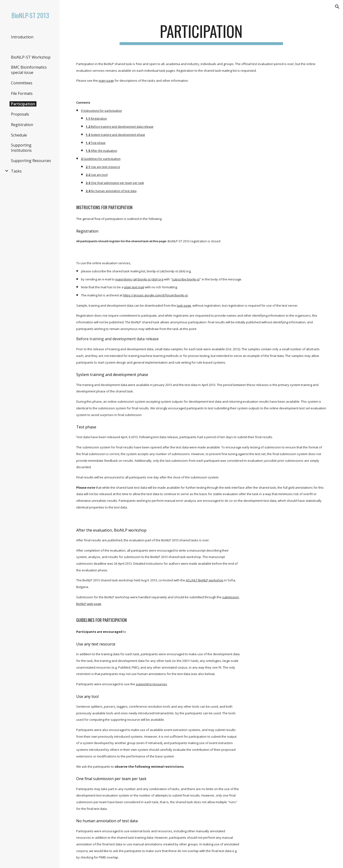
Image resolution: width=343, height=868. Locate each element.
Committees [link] (22, 83)
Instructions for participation (103, 111)
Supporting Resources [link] (31, 161)
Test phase (98, 143)
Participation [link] (23, 104)
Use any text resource (105, 167)
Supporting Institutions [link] (21, 148)
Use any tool (99, 175)
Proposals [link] (20, 114)
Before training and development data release (122, 127)
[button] (337, 7)
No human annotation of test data (114, 191)
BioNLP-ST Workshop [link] (31, 57)
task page (184, 305)
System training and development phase (118, 135)
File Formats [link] (22, 93)
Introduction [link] (22, 37)
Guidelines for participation (102, 159)
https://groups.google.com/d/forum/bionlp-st (155, 295)
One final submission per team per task (117, 183)
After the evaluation (104, 151)
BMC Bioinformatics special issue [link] (29, 70)
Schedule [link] (19, 135)
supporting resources (151, 684)
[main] (201, 33)
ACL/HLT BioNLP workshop (205, 580)
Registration (99, 119)
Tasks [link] (16, 171)
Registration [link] (22, 125)
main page (106, 81)
